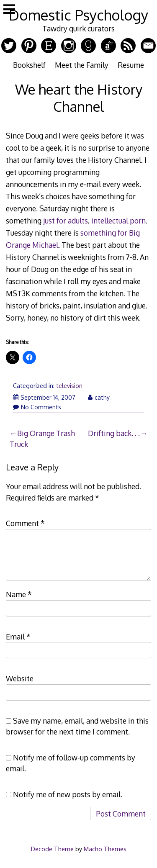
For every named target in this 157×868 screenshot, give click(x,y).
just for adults (66, 221)
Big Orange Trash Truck (42, 439)
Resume (131, 65)
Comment (25, 523)
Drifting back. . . (114, 433)
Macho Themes (105, 849)
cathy (99, 397)
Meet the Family (82, 65)
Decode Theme (52, 849)
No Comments (37, 407)
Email (18, 637)
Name (19, 594)
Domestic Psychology (78, 15)
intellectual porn (118, 221)
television (69, 386)
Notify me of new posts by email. (68, 794)
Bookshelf (29, 65)
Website (20, 678)
